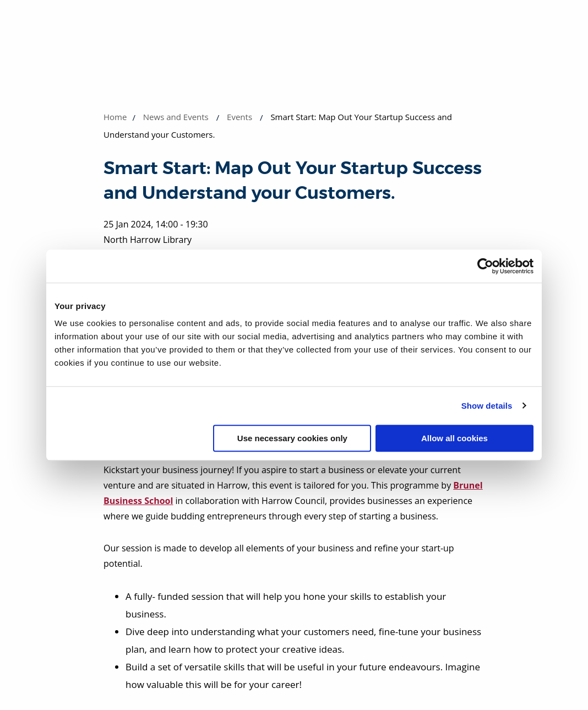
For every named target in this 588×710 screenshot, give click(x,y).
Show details (487, 406)
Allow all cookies (454, 438)
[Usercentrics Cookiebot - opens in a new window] (485, 266)
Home (115, 117)
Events (239, 117)
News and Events (176, 117)
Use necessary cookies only (292, 438)
